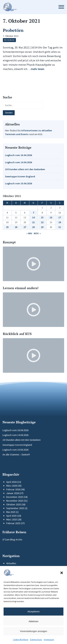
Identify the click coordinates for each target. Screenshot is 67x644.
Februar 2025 (13, 523)
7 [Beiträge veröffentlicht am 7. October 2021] (33, 213)
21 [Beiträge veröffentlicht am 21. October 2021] (33, 222)
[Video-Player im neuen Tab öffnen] (33, 264)
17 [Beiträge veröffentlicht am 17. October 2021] (60, 217)
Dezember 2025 (15, 497)
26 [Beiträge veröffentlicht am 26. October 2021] (16, 227)
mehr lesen (38, 69)
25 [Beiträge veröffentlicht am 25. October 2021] (7, 227)
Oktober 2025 (14, 504)
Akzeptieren (33, 612)
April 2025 (11, 516)
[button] (62, 573)
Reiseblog (9, 40)
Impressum (49, 639)
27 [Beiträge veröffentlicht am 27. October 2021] (25, 227)
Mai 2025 (11, 512)
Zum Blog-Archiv (12, 539)
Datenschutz (36, 639)
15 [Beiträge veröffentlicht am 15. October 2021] (42, 217)
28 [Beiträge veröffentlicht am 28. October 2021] (33, 227)
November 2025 (15, 501)
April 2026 (11, 482)
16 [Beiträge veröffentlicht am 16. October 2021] (51, 217)
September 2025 (15, 508)
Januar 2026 (13, 493)
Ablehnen (33, 621)
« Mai (29, 233)
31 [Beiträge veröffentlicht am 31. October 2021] (60, 227)
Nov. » (37, 233)
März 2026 (12, 486)
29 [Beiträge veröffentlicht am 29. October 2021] (42, 227)
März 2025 (12, 519)
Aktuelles (11, 563)
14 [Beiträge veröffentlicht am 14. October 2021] (33, 217)
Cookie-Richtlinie (21, 639)
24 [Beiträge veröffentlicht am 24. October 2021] (60, 222)
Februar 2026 (13, 489)
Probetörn (13, 30)
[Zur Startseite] (27, 7)
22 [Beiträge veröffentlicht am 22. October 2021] (42, 222)
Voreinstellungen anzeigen (33, 631)
